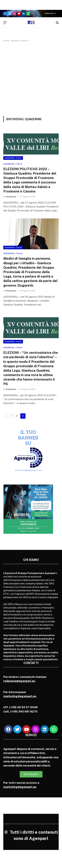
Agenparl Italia (13, 158)
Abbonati (50, 13)
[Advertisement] (31, 78)
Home (6, 41)
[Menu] (5, 23)
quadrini (15, 41)
